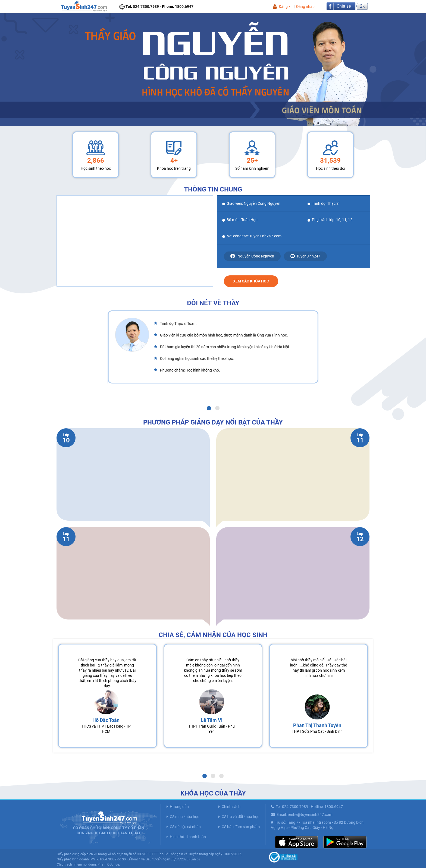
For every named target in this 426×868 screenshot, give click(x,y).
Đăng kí (285, 7)
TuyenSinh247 (305, 256)
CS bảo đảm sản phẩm (241, 827)
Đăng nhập (305, 7)
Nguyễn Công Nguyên (252, 256)
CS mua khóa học (184, 817)
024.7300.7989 (146, 7)
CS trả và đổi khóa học (240, 817)
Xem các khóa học (251, 281)
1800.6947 (184, 7)
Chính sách (231, 807)
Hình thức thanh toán (188, 837)
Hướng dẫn (179, 807)
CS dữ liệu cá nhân (185, 827)
